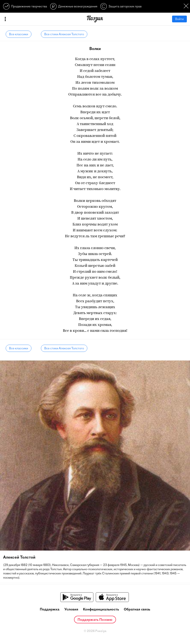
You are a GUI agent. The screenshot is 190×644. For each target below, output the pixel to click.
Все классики (19, 34)
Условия (71, 609)
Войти (179, 19)
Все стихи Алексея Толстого (64, 34)
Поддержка (50, 609)
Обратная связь (137, 609)
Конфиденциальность (101, 609)
